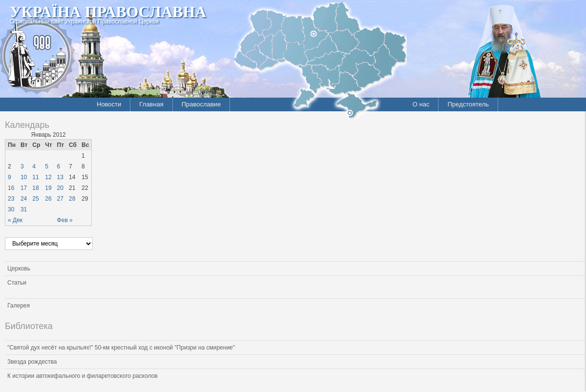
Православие (201, 104)
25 (35, 199)
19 (48, 188)
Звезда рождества (32, 362)
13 (60, 177)
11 (35, 177)
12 (48, 177)
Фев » (65, 220)
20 (60, 188)
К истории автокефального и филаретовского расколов (83, 376)
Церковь (19, 268)
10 (24, 177)
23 (11, 199)
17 (24, 188)
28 (72, 199)
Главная (151, 104)
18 (35, 188)
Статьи (17, 283)
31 (24, 209)
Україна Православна (108, 12)
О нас (421, 104)
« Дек (15, 220)
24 (24, 199)
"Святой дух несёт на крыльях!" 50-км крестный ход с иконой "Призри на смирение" (121, 348)
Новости (109, 104)
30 (11, 209)
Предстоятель (468, 104)
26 (48, 199)
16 (11, 188)
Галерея (19, 306)
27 (60, 199)
